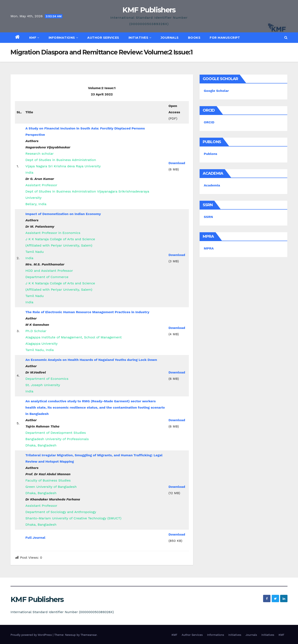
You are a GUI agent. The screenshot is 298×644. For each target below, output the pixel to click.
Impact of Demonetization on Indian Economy (63, 214)
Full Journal (35, 538)
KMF (34, 38)
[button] (286, 38)
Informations (63, 38)
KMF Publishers (149, 10)
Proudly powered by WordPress (32, 635)
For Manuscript (225, 38)
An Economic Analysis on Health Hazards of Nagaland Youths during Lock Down (91, 360)
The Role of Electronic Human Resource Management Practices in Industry (87, 312)
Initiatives (140, 38)
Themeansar (89, 635)
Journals (170, 38)
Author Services (103, 38)
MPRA (209, 248)
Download (177, 163)
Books (194, 38)
